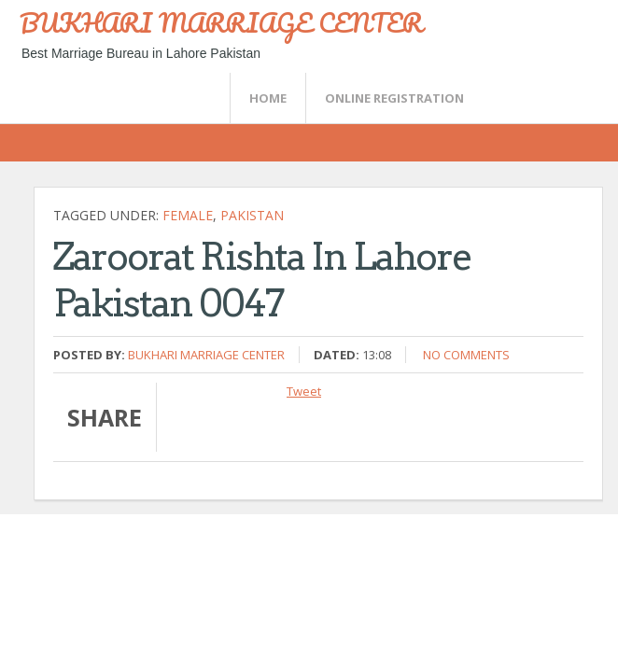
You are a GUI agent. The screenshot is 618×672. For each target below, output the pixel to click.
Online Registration (394, 98)
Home (268, 98)
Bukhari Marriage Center (206, 355)
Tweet (304, 391)
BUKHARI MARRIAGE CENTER (221, 22)
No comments (466, 355)
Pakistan (252, 215)
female (188, 215)
